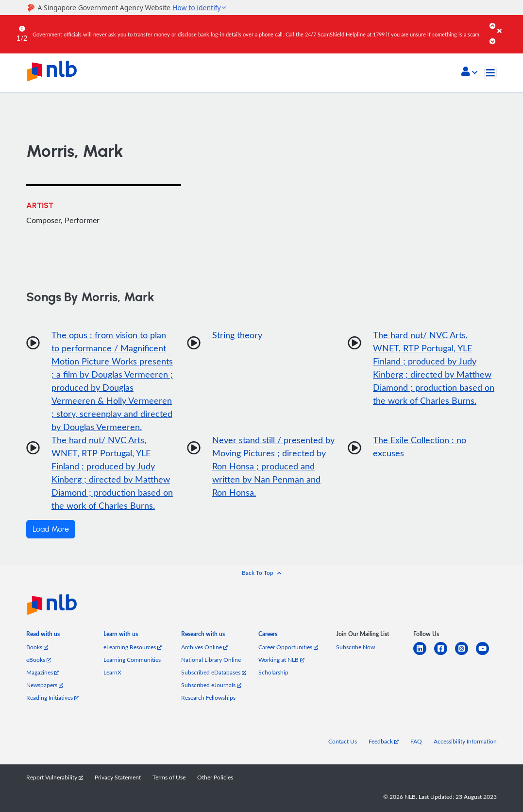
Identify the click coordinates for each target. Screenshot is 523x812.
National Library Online (211, 659)
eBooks (39, 659)
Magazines (42, 672)
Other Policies (215, 777)
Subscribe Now (355, 647)
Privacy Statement (118, 777)
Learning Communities (132, 659)
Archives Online (204, 647)
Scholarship (273, 672)
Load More (51, 529)
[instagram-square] (465, 654)
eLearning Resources (133, 647)
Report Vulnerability (55, 777)
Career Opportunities (288, 647)
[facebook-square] (445, 654)
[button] (469, 72)
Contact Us (343, 741)
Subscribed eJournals (211, 685)
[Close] (508, 24)
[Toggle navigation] (490, 73)
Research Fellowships (208, 697)
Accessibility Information (465, 741)
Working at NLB (281, 659)
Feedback (384, 741)
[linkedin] (424, 654)
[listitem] (43, 636)
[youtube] (486, 654)
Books (37, 647)
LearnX (112, 672)
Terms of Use (169, 777)
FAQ (416, 741)
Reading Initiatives (52, 697)
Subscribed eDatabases (214, 672)
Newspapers (45, 685)
